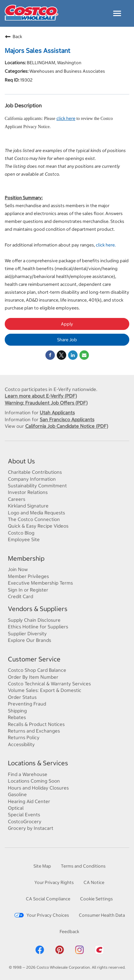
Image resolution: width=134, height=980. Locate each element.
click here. (106, 245)
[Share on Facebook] (50, 355)
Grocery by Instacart (31, 828)
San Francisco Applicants (67, 419)
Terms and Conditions (83, 866)
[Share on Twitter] (61, 355)
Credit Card (20, 596)
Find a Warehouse (28, 774)
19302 (26, 80)
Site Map (42, 866)
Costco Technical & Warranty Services (49, 683)
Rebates (17, 717)
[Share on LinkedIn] (73, 355)
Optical (16, 808)
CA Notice (94, 882)
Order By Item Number (33, 677)
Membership (26, 558)
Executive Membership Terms (40, 583)
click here (66, 118)
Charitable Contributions (35, 472)
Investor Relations (28, 492)
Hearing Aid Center (29, 801)
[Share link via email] (84, 355)
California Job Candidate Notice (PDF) (67, 426)
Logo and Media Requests (36, 513)
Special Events (24, 814)
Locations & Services (38, 763)
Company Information (32, 479)
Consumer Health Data (102, 915)
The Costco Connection (34, 519)
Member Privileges (28, 576)
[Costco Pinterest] (60, 953)
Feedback (69, 931)
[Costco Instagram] (79, 953)
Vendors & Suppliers (38, 609)
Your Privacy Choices (42, 915)
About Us (21, 461)
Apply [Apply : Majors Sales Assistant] (67, 324)
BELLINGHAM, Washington (54, 62)
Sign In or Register (28, 590)
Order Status (22, 697)
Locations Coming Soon (34, 781)
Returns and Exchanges (34, 731)
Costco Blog (21, 533)
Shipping (17, 711)
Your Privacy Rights (54, 882)
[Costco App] (99, 953)
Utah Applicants (57, 412)
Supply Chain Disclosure (34, 620)
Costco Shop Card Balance (37, 670)
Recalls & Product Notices (36, 724)
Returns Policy (24, 737)
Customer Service (34, 659)
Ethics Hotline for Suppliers (38, 626)
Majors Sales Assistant (38, 51)
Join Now (18, 569)
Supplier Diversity (27, 633)
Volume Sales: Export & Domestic (45, 690)
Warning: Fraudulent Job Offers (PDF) (46, 403)
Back (13, 37)
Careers (17, 499)
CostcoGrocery (25, 821)
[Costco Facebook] (40, 953)
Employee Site (24, 539)
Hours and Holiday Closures (38, 788)
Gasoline (17, 794)
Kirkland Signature (28, 506)
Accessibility (21, 744)
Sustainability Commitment (37, 485)
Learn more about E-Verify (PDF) (41, 396)
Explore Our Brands (29, 640)
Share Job (67, 340)
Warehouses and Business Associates (67, 71)
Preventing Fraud (27, 704)
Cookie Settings (96, 899)
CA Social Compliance (48, 899)
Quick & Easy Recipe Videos (38, 526)
